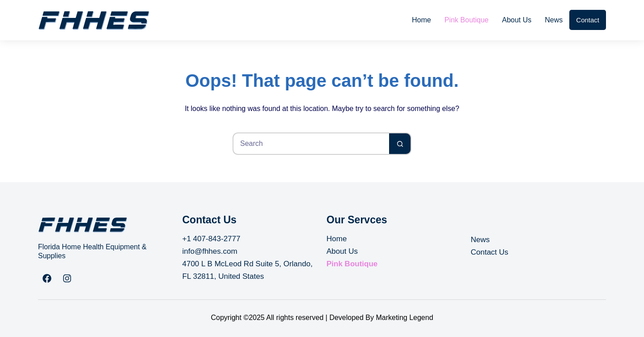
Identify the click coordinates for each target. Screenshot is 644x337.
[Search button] (400, 144)
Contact (588, 20)
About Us (517, 20)
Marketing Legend (404, 318)
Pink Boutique (467, 20)
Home (422, 20)
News (554, 20)
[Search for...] (311, 144)
